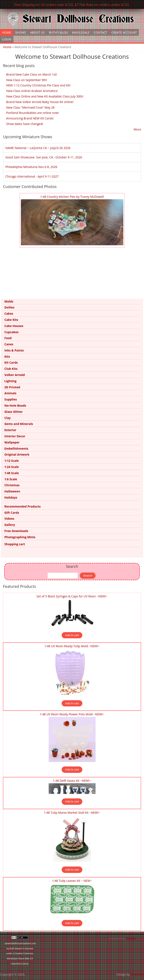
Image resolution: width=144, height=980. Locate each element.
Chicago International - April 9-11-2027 (32, 176)
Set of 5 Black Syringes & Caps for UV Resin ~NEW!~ (72, 596)
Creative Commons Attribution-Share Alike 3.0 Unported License (20, 958)
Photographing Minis (20, 537)
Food (8, 338)
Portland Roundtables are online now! (32, 113)
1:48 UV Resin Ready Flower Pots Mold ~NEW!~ (72, 714)
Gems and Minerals (19, 424)
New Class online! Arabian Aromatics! (32, 91)
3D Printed (12, 387)
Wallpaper (12, 442)
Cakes (9, 314)
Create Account (124, 32)
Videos (9, 519)
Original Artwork (17, 454)
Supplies (10, 399)
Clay (7, 418)
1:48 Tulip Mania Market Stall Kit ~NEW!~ (72, 813)
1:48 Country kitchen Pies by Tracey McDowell (72, 197)
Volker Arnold (15, 375)
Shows (21, 32)
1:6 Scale (11, 479)
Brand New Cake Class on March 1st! (32, 74)
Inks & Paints (14, 350)
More (137, 129)
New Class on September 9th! (27, 80)
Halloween (12, 491)
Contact (100, 32)
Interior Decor (15, 436)
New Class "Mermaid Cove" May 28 (30, 107)
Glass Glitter (13, 412)
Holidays (11, 497)
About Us (37, 32)
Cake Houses (14, 326)
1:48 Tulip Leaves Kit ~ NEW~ (72, 881)
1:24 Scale (12, 467)
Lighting (10, 381)
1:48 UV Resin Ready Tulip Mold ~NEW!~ (72, 646)
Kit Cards (11, 362)
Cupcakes (11, 332)
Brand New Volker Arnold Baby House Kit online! (40, 102)
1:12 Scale (12, 461)
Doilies (9, 307)
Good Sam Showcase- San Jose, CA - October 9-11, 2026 (44, 157)
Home (7, 32)
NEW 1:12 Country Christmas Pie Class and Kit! (38, 85)
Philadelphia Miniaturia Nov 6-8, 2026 (31, 167)
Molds (9, 301)
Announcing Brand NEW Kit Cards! (30, 118)
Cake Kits (11, 320)
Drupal (131, 938)
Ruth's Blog (58, 32)
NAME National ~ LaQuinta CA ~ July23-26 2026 (38, 148)
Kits (7, 357)
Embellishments (16, 448)
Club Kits (11, 369)
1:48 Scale (12, 473)
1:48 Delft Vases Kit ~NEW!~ (72, 781)
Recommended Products (22, 506)
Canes (9, 344)
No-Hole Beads (15, 405)
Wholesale (81, 32)
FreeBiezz (137, 974)
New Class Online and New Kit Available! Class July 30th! (45, 96)
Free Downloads (16, 531)
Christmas (12, 485)
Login (7, 39)
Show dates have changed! (25, 124)
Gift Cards (12, 513)
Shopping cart (15, 544)
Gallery (10, 525)
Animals (10, 393)
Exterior (10, 430)
